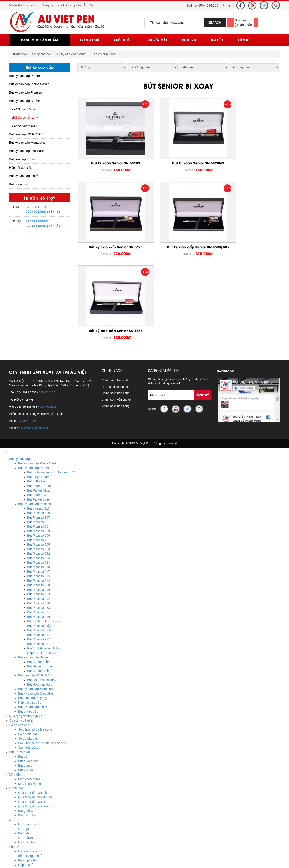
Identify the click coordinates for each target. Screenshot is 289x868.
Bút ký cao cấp (41, 54)
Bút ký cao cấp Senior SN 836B (178, 247)
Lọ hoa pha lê (28, 773)
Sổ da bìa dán (28, 660)
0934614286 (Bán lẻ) (43, 226)
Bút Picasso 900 (38, 525)
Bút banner (26, 687)
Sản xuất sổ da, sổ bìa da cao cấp (42, 665)
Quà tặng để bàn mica (34, 714)
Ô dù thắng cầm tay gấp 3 (36, 822)
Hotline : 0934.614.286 (35, 859)
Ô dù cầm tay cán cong (34, 818)
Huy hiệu (24, 804)
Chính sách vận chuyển (117, 321)
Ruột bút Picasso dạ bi (43, 570)
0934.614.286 (208, 5)
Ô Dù (13, 809)
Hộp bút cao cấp (21, 168)
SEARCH (215, 23)
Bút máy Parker (38, 398)
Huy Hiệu (16, 795)
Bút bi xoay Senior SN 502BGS (178, 163)
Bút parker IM (37, 416)
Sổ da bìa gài (27, 656)
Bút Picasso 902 (38, 520)
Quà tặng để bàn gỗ (32, 723)
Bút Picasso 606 (38, 457)
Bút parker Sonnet (40, 407)
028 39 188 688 (38, 207)
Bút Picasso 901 (38, 443)
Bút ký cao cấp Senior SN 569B (248, 163)
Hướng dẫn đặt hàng (115, 308)
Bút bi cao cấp (19, 184)
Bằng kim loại (28, 737)
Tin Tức (217, 40)
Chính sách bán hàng (116, 327)
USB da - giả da (29, 746)
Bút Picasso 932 (38, 475)
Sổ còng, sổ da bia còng (35, 651)
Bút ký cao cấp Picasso (25, 92)
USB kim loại (27, 764)
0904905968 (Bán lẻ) (43, 211)
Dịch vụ (189, 40)
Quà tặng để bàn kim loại (36, 719)
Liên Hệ (244, 40)
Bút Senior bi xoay (103, 54)
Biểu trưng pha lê (30, 777)
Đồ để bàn (16, 710)
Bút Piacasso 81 (38, 556)
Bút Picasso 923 (38, 484)
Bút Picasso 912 (38, 502)
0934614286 (47, 314)
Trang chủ (90, 40)
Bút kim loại (26, 692)
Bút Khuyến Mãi (20, 674)
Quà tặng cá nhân (22, 642)
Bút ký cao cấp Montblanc (27, 143)
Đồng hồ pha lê (29, 791)
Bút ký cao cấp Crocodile (27, 151)
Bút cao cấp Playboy (23, 159)
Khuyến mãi (157, 40)
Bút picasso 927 (38, 430)
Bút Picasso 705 (38, 466)
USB (12, 741)
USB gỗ (23, 750)
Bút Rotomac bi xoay (42, 601)
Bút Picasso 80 (38, 448)
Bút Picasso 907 (38, 439)
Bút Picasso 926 (38, 480)
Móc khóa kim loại (31, 705)
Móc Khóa (16, 696)
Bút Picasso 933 (38, 471)
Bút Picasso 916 (38, 538)
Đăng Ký (203, 317)
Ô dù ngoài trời (29, 813)
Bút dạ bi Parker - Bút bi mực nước (52, 394)
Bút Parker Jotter (39, 421)
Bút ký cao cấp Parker (24, 76)
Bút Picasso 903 (38, 516)
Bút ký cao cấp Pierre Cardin (29, 84)
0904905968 (48, 328)
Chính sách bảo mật (115, 302)
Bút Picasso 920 (38, 434)
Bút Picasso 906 (38, 511)
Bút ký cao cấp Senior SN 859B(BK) (109, 249)
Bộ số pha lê (27, 782)
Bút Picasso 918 (38, 489)
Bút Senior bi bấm (25, 126)
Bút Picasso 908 (38, 507)
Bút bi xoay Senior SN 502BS (109, 163)
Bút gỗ (23, 678)
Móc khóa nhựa (29, 701)
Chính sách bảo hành (115, 315)
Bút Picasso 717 (38, 561)
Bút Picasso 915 (38, 498)
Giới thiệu (123, 40)
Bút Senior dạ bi (23, 109)
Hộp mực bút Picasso (42, 574)
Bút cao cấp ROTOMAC (26, 134)
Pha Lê (14, 768)
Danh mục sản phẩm (40, 40)
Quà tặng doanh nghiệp (26, 637)
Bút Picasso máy (39, 547)
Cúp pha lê (26, 786)
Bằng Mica (26, 732)
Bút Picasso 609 (38, 452)
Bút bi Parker (36, 403)
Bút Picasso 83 (38, 565)
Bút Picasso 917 (38, 493)
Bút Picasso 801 (38, 534)
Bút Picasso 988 (38, 529)
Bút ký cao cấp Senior (71, 54)
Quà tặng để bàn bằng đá (36, 728)
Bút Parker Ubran (39, 412)
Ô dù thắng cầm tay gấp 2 (36, 827)
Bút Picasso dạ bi (39, 552)
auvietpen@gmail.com (33, 350)
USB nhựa (25, 759)
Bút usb (23, 755)
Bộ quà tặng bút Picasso (44, 543)
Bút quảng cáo (28, 683)
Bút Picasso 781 (38, 462)
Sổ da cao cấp (19, 646)
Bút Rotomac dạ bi (40, 606)
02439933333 (37, 221)
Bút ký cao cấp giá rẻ (24, 176)
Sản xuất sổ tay (29, 669)
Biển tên (24, 800)
